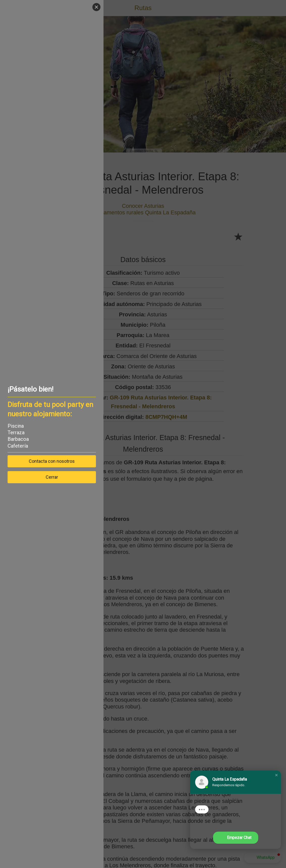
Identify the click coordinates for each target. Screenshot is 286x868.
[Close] (96, 7)
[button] (276, 775)
